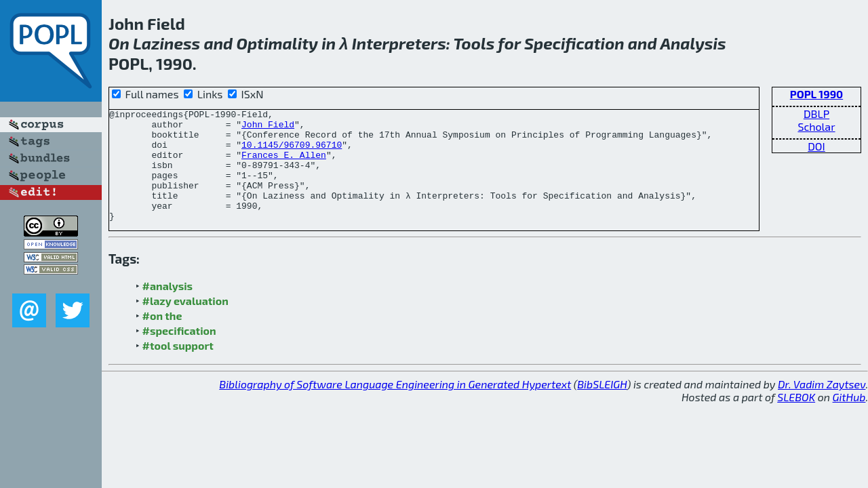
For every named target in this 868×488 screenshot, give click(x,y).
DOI (816, 146)
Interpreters (399, 43)
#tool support (178, 368)
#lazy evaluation (185, 323)
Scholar (816, 126)
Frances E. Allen (284, 165)
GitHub (849, 419)
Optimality (277, 43)
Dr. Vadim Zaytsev (822, 406)
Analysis (693, 43)
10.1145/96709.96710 (292, 152)
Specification (574, 43)
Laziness (166, 43)
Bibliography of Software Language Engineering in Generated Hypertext (395, 406)
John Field (268, 128)
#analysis (168, 308)
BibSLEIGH (602, 406)
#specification (179, 353)
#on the (162, 338)
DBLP (816, 114)
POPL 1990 (816, 94)
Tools (474, 43)
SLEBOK (796, 419)
